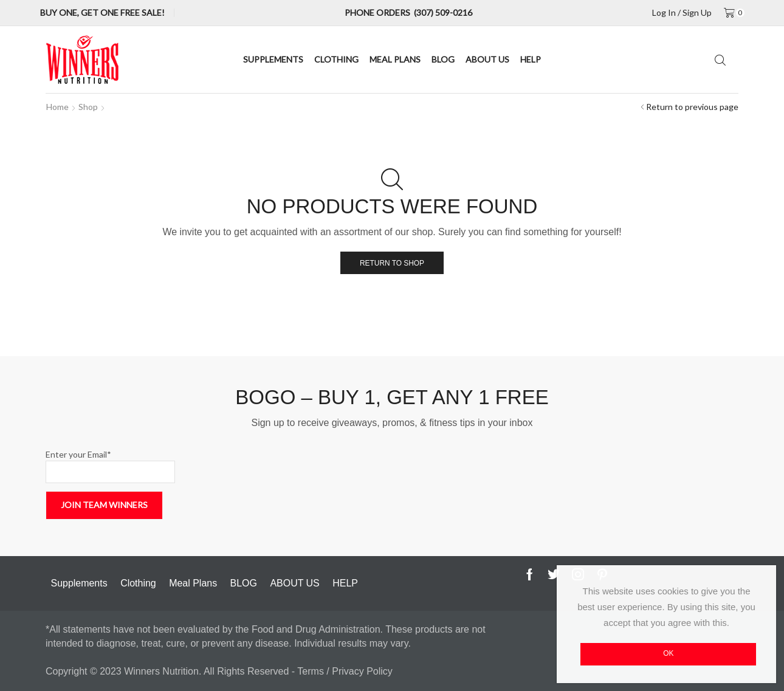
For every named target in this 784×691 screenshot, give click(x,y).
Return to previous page (692, 107)
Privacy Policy (362, 671)
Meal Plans (395, 59)
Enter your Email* (110, 466)
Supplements (273, 59)
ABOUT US (487, 59)
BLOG (443, 59)
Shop (88, 107)
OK (668, 653)
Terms (312, 671)
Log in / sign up (682, 13)
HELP (531, 59)
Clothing (336, 59)
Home (57, 107)
